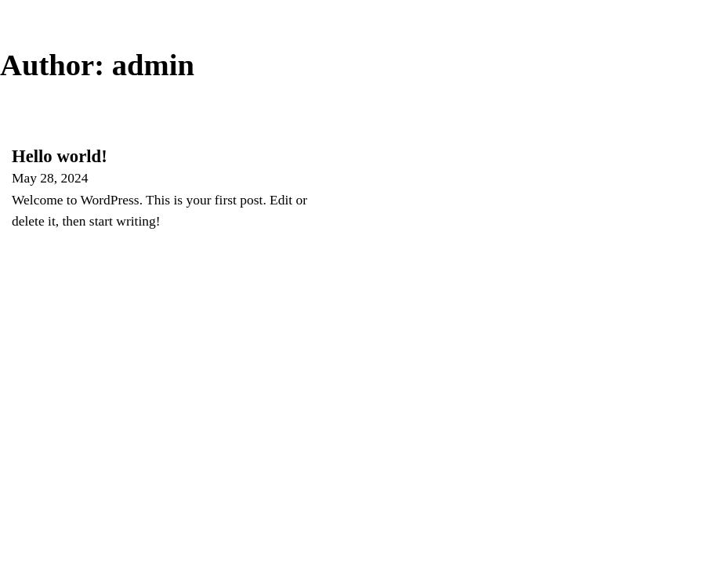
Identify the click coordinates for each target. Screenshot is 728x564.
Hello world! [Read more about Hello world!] (60, 156)
